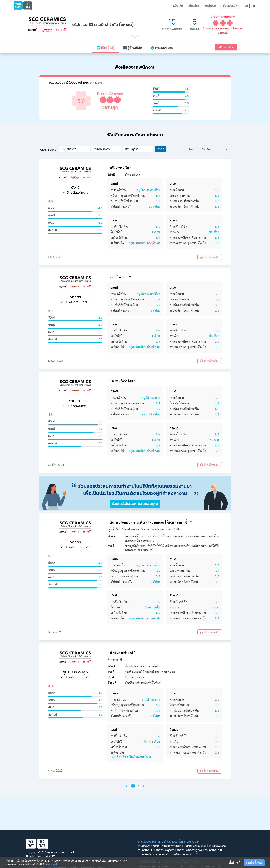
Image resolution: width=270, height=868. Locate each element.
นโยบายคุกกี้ (51, 864)
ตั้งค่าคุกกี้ (235, 863)
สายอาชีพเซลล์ (219, 846)
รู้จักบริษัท (133, 48)
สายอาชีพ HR (147, 850)
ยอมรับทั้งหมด (254, 863)
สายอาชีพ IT (191, 854)
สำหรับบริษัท (230, 6)
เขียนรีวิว (194, 6)
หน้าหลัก (178, 6)
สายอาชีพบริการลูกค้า (191, 850)
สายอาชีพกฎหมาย (149, 846)
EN (246, 6)
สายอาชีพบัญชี (214, 850)
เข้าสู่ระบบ (210, 6)
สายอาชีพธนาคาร (197, 846)
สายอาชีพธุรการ (167, 850)
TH (253, 6)
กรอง (161, 149)
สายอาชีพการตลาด (174, 846)
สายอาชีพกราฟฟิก (171, 854)
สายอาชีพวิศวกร (148, 854)
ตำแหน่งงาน (162, 48)
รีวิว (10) (106, 48)
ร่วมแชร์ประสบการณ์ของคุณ (135, 504)
